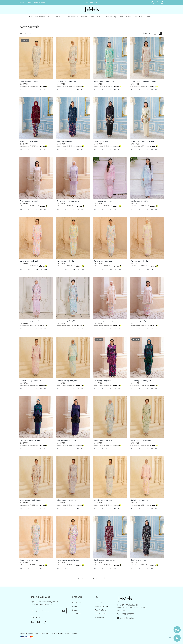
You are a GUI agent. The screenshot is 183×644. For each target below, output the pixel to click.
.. (100, 578)
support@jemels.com (127, 618)
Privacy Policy (99, 617)
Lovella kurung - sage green (104, 81)
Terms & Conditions (101, 614)
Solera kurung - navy (64, 141)
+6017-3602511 (126, 614)
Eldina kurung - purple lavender (68, 560)
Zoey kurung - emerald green (30, 440)
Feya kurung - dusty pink (103, 201)
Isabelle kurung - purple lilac (30, 321)
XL (37, 90)
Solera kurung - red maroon (30, 141)
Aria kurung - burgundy (102, 381)
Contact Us (99, 603)
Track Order (76, 614)
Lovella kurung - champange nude (143, 81)
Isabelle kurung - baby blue (66, 321)
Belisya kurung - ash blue (103, 440)
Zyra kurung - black (101, 141)
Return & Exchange (101, 606)
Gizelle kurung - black (138, 560)
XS (21, 90)
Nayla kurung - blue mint (103, 500)
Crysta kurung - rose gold (29, 201)
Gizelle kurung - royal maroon (105, 560)
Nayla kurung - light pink (140, 500)
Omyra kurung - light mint (66, 81)
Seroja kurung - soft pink (139, 321)
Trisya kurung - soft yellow (66, 261)
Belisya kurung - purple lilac (67, 500)
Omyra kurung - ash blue (29, 81)
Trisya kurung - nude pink (29, 261)
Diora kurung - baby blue (103, 261)
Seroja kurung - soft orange (104, 321)
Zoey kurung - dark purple (66, 440)
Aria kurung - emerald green (141, 381)
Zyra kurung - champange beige (142, 141)
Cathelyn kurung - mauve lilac (31, 381)
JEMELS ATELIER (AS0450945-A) (41, 633)
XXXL (45, 90)
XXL (41, 90)
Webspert (74, 633)
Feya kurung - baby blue (139, 201)
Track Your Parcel (101, 610)
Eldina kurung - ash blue (29, 560)
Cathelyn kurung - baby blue (67, 381)
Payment (75, 606)
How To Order (77, 603)
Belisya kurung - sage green (141, 440)
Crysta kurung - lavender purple (68, 201)
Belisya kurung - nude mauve (30, 500)
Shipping (75, 610)
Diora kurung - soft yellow (140, 261)
